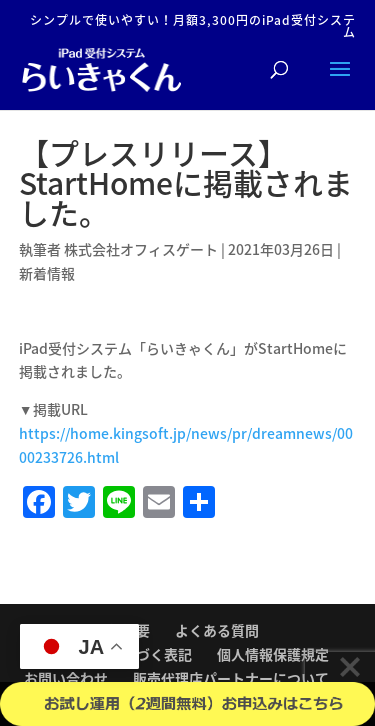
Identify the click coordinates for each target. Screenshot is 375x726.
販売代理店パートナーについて (231, 678)
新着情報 (47, 273)
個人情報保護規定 (273, 654)
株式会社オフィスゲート (141, 249)
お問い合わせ (66, 678)
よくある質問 (217, 630)
